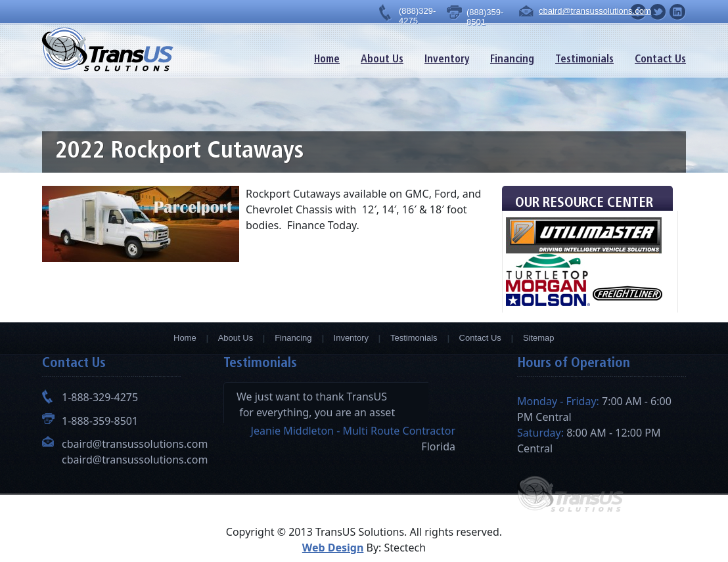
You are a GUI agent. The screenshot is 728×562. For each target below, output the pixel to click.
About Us (382, 60)
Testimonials (584, 60)
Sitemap (539, 338)
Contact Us (660, 60)
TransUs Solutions (108, 50)
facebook (678, 12)
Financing (512, 60)
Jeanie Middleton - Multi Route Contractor (353, 431)
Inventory (447, 60)
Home (327, 60)
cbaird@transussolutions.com (584, 11)
